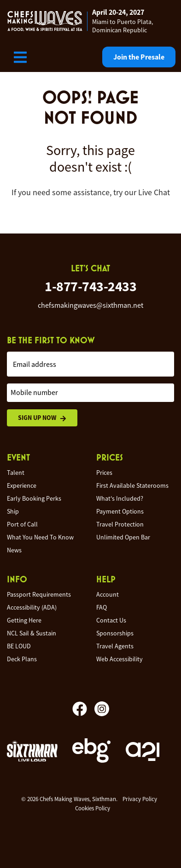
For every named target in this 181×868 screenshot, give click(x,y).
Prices (104, 473)
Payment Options (120, 511)
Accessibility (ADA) (32, 607)
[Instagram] (102, 709)
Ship (13, 511)
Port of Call (22, 524)
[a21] (143, 751)
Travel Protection (120, 524)
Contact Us (111, 620)
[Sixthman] (32, 752)
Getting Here (24, 620)
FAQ (102, 607)
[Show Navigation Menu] (20, 57)
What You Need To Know (40, 537)
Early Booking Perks (34, 498)
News (14, 550)
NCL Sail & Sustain (32, 633)
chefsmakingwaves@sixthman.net (90, 305)
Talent (16, 473)
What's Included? (120, 498)
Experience (22, 485)
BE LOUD (19, 646)
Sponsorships (115, 633)
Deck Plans (22, 659)
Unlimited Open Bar (123, 537)
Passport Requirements (39, 594)
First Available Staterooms (132, 485)
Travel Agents (115, 646)
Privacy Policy (140, 799)
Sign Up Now (42, 418)
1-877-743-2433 (90, 286)
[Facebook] (83, 709)
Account (108, 594)
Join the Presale (139, 57)
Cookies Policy (93, 808)
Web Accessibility (120, 659)
